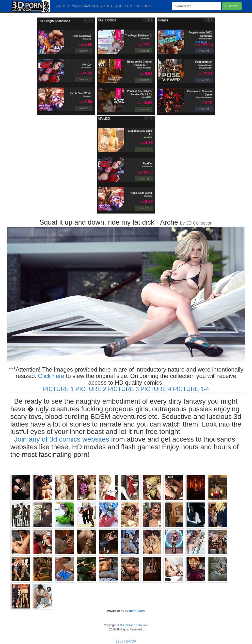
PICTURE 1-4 (191, 389)
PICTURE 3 (123, 389)
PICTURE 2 (91, 389)
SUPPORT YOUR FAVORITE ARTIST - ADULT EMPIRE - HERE (104, 6)
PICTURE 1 (58, 389)
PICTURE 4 (156, 389)
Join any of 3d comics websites (62, 439)
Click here (51, 376)
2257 (119, 641)
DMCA (131, 641)
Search (232, 6)
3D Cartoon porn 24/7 (134, 625)
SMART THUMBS (135, 611)
